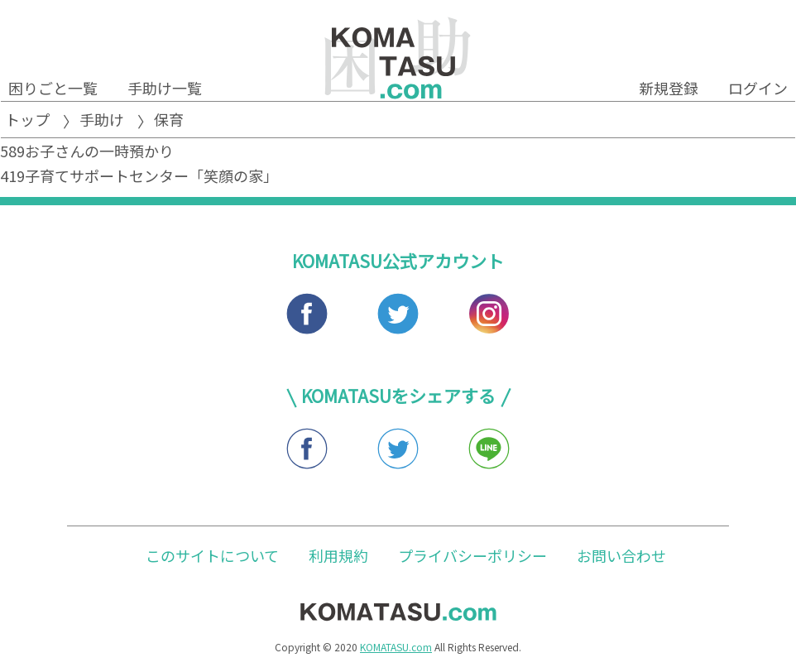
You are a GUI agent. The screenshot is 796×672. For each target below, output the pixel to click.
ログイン (758, 88)
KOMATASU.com (396, 647)
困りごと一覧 (53, 88)
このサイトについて (212, 555)
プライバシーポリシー (472, 555)
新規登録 (669, 88)
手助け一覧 (165, 88)
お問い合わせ (621, 555)
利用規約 (338, 555)
